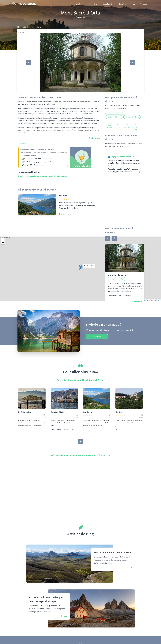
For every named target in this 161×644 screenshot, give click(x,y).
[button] (80, 63)
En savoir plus (65, 214)
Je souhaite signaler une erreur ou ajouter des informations (43, 176)
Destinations (93, 4)
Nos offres (123, 4)
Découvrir (138, 302)
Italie (24, 27)
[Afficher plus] (80, 442)
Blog (133, 4)
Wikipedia (22, 144)
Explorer (97, 336)
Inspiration (78, 4)
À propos (144, 4)
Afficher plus (95, 138)
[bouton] (108, 238)
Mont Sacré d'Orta (35, 27)
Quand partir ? (108, 4)
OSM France (157, 300)
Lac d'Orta (64, 196)
